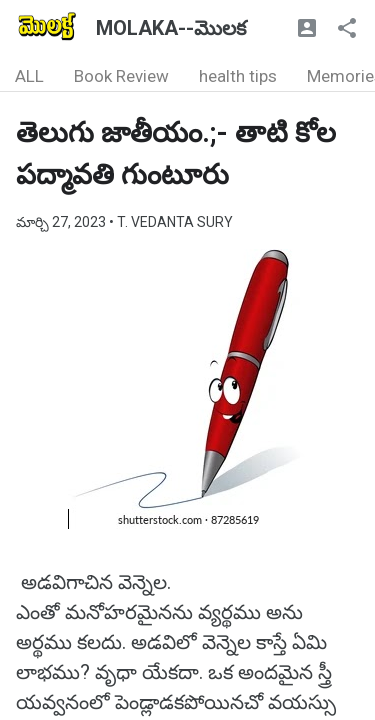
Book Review (121, 76)
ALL (29, 76)
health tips (238, 76)
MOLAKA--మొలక (171, 28)
